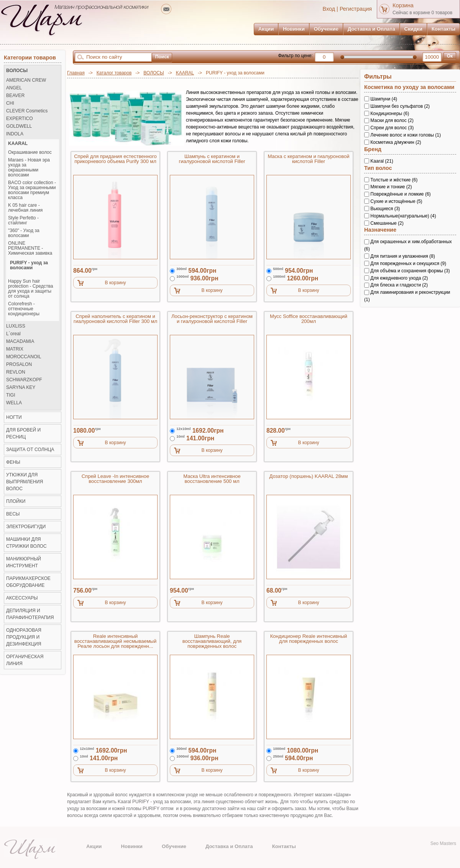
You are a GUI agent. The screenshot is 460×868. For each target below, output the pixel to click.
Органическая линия (25, 660)
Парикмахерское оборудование (28, 582)
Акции (266, 29)
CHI (10, 103)
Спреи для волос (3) (392, 128)
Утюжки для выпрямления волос (25, 482)
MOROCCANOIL (24, 357)
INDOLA (15, 134)
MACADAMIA (20, 342)
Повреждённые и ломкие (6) (400, 194)
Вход (329, 9)
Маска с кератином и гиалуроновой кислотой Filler (308, 159)
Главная (76, 73)
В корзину (116, 283)
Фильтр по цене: (295, 56)
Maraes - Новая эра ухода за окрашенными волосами (29, 168)
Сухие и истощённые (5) (396, 201)
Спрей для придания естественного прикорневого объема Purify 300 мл (115, 159)
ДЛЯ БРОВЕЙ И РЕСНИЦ (23, 433)
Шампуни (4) (384, 99)
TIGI (11, 395)
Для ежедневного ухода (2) (399, 278)
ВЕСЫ (13, 514)
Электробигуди (26, 527)
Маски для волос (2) (392, 120)
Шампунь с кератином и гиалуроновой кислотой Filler (212, 159)
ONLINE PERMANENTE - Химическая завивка (30, 248)
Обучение (326, 29)
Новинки (294, 29)
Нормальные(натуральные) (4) (403, 216)
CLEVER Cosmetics (27, 111)
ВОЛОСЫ (154, 73)
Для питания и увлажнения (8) (402, 256)
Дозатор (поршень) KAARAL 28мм (309, 476)
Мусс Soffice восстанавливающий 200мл (309, 319)
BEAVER (15, 96)
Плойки (16, 501)
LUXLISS (16, 326)
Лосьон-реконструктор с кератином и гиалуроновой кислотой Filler (212, 319)
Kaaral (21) (382, 161)
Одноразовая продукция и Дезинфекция (24, 637)
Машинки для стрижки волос (26, 543)
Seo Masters (443, 843)
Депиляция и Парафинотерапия (30, 614)
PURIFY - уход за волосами (29, 265)
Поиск (162, 57)
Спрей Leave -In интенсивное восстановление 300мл (116, 479)
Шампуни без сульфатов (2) (400, 106)
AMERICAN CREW (26, 80)
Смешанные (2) (387, 223)
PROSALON (19, 365)
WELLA (14, 403)
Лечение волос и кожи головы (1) (406, 135)
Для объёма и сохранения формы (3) (410, 271)
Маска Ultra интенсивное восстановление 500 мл (212, 479)
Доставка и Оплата (371, 29)
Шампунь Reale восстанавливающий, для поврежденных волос (212, 641)
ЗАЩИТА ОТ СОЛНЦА (30, 450)
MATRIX (15, 349)
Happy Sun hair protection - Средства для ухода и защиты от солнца (30, 289)
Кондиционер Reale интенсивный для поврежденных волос (309, 639)
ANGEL (14, 88)
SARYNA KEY (21, 388)
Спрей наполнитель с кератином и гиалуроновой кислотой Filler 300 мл (116, 319)
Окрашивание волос (30, 152)
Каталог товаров (114, 73)
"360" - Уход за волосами (24, 233)
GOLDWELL (19, 126)
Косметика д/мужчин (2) (396, 142)
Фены (13, 462)
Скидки (413, 29)
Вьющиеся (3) (385, 209)
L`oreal (13, 334)
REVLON (16, 372)
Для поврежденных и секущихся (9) (408, 264)
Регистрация (356, 9)
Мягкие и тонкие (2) (391, 187)
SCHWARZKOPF (24, 380)
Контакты (444, 29)
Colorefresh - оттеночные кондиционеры (24, 309)
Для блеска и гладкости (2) (399, 285)
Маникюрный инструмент (24, 562)
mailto (166, 9)
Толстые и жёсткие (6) (394, 180)
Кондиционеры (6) (390, 113)
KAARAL (185, 73)
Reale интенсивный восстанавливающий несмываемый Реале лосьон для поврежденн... (115, 641)
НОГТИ (14, 417)
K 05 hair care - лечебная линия (25, 208)
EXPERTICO (20, 119)
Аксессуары (22, 598)
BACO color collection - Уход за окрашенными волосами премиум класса (32, 190)
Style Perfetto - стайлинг (23, 221)
